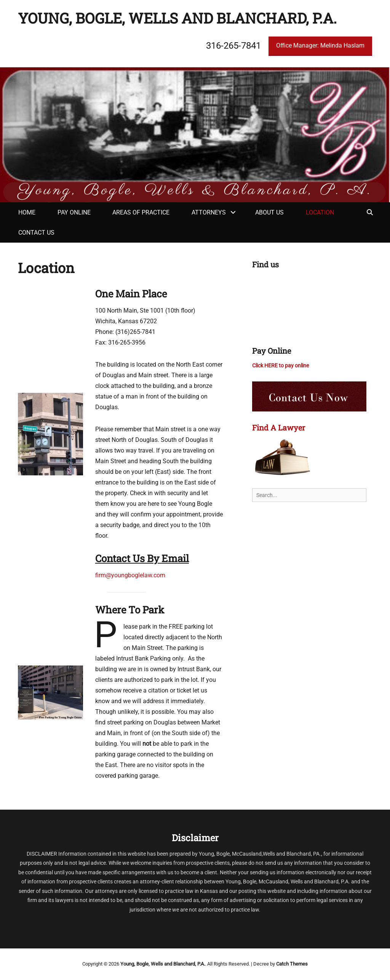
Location (320, 212)
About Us (269, 212)
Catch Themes (292, 964)
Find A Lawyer (279, 427)
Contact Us (36, 233)
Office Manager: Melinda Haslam (320, 45)
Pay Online (74, 212)
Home (27, 212)
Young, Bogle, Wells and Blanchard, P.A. (177, 18)
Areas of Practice (141, 212)
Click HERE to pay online (281, 365)
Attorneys (209, 212)
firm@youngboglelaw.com (130, 575)
